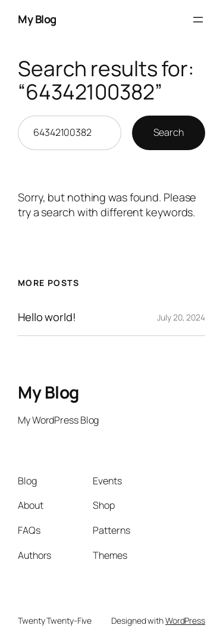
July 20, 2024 (181, 317)
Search (169, 132)
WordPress (185, 620)
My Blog (37, 19)
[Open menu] (198, 20)
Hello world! (47, 317)
